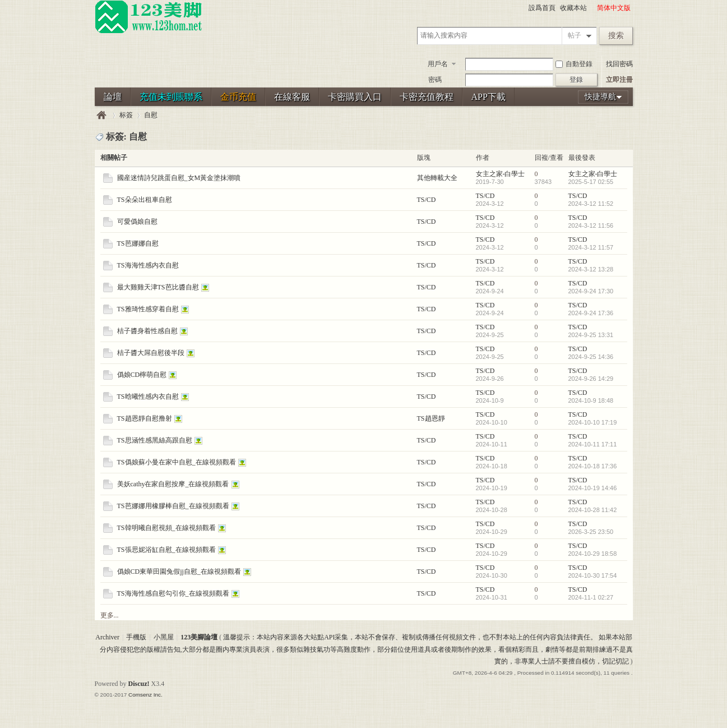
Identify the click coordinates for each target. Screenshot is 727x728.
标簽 (126, 115)
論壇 (113, 97)
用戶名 (438, 64)
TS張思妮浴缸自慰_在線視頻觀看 (166, 550)
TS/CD (427, 200)
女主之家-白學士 (501, 174)
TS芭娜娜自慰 (138, 243)
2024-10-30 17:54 (593, 575)
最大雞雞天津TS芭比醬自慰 (158, 287)
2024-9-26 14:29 (591, 379)
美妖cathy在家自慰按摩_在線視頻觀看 (173, 484)
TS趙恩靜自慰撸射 (145, 418)
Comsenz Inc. (145, 695)
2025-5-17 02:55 (591, 182)
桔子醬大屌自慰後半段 (151, 353)
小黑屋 (164, 637)
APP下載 (488, 97)
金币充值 (238, 97)
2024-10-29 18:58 (593, 554)
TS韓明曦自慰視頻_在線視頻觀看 (166, 528)
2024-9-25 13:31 (591, 335)
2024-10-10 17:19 (593, 422)
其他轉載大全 (437, 178)
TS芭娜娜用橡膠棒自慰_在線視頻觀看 (173, 506)
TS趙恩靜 (431, 418)
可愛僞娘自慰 (137, 222)
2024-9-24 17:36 (591, 313)
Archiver (107, 637)
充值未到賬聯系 (171, 97)
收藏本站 (573, 8)
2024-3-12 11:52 (591, 204)
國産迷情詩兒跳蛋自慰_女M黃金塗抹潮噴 (179, 178)
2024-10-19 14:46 (593, 488)
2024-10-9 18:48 (591, 400)
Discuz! (139, 684)
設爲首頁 (542, 8)
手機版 (136, 637)
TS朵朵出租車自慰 (145, 200)
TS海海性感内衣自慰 (148, 265)
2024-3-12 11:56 (591, 225)
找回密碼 (619, 64)
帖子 (575, 35)
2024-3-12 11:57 (591, 247)
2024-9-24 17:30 (591, 291)
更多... (110, 615)
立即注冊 (619, 80)
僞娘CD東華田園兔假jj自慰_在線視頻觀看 (179, 572)
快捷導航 (600, 97)
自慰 (151, 115)
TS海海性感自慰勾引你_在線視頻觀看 (173, 593)
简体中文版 (614, 8)
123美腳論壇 (101, 115)
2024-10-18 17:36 (593, 466)
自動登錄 (574, 64)
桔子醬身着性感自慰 (147, 331)
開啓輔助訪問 (592, 8)
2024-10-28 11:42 (593, 510)
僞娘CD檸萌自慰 (142, 375)
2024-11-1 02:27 (591, 597)
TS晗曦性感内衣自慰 (148, 397)
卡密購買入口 (355, 97)
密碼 (435, 80)
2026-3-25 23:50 (591, 532)
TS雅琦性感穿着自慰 (148, 309)
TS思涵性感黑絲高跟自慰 (155, 440)
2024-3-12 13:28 (591, 269)
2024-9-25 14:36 (591, 357)
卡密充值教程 (427, 97)
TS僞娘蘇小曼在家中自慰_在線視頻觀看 (177, 462)
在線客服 (292, 97)
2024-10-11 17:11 (593, 444)
